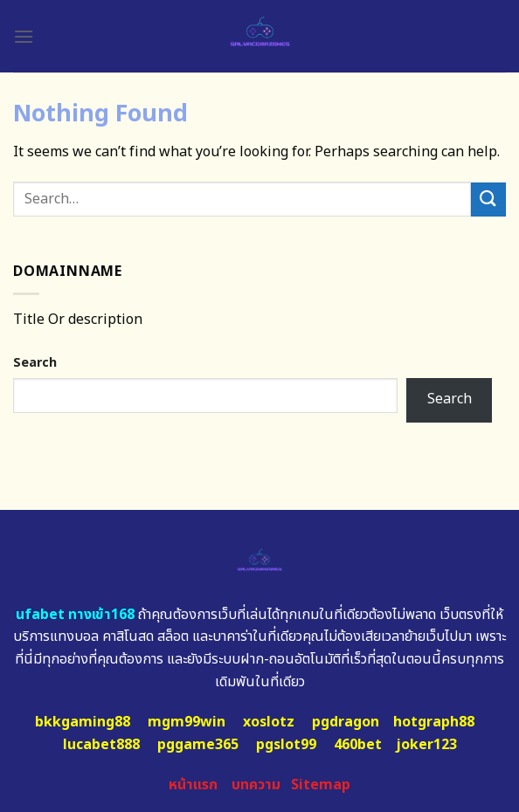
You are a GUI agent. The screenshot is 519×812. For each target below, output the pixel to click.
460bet (358, 745)
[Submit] (488, 200)
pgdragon (346, 722)
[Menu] (24, 36)
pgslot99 (286, 745)
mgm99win (187, 722)
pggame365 (198, 745)
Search (35, 363)
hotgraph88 (434, 722)
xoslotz (269, 722)
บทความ (256, 785)
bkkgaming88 (83, 722)
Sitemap (321, 785)
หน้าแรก (193, 785)
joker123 (426, 745)
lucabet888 (101, 745)
